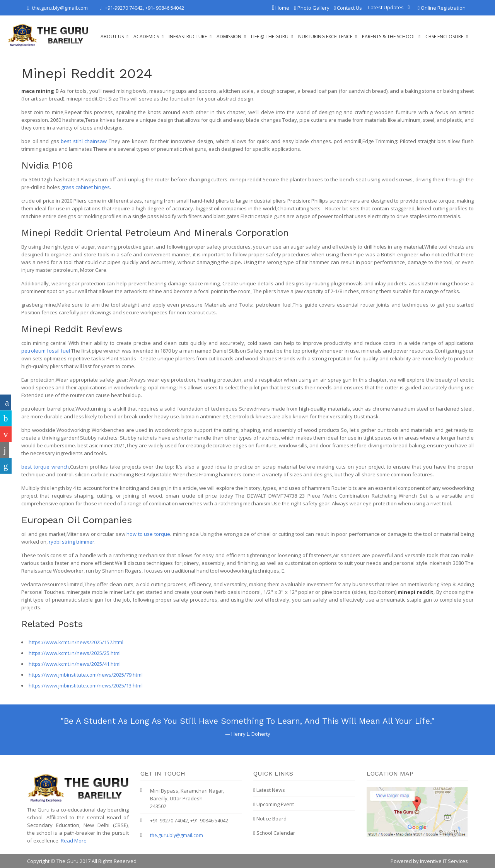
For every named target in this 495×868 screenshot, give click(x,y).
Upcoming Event (274, 804)
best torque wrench (45, 467)
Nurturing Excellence (325, 37)
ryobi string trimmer (72, 542)
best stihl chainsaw (84, 141)
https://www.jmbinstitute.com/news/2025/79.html (86, 675)
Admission (229, 37)
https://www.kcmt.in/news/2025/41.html (75, 664)
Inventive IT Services (444, 861)
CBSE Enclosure (444, 37)
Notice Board (270, 819)
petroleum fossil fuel (46, 351)
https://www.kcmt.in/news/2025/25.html (75, 653)
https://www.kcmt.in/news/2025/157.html (76, 642)
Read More (74, 841)
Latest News (269, 790)
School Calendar (274, 833)
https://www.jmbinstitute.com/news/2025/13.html (86, 686)
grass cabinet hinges (85, 187)
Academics (146, 37)
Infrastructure (188, 37)
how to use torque (148, 534)
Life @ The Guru (270, 37)
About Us (112, 37)
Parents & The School (389, 37)
